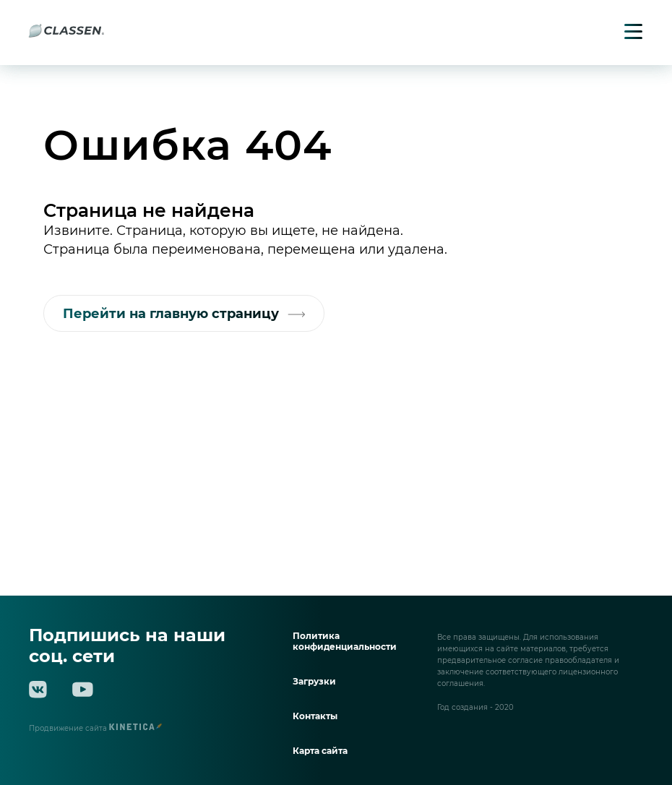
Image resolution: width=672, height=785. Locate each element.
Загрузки (314, 681)
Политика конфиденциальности (345, 641)
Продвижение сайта (95, 728)
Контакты (315, 716)
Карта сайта (320, 751)
